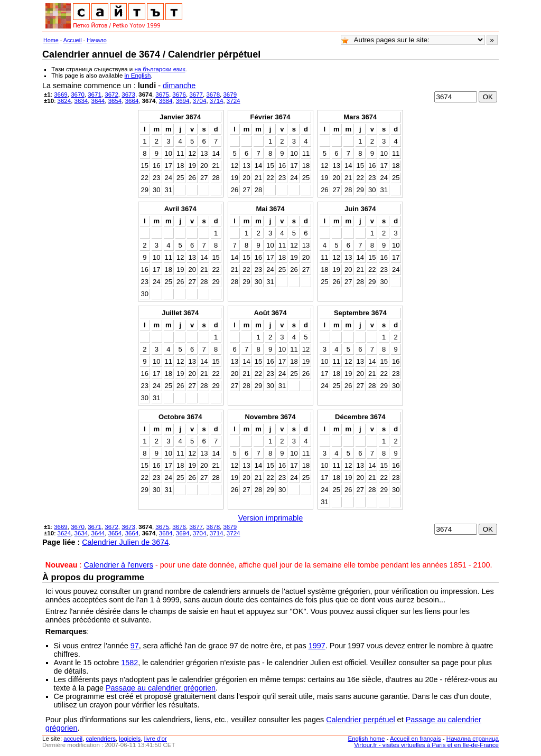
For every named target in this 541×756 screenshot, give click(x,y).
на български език (160, 69)
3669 (61, 94)
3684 (166, 101)
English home (367, 739)
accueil (73, 739)
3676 (179, 94)
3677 (196, 94)
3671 (95, 94)
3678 (213, 94)
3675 (162, 94)
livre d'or (156, 739)
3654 (115, 101)
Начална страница (473, 739)
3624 (64, 101)
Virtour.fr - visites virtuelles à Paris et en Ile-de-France (426, 745)
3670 (78, 94)
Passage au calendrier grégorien (161, 688)
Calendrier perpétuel (360, 720)
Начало (97, 40)
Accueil (73, 40)
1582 (129, 663)
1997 (317, 646)
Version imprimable (270, 518)
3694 (183, 101)
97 (135, 646)
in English (138, 75)
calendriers (101, 739)
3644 (98, 101)
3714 (217, 101)
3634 (81, 101)
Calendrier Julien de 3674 (125, 542)
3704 (200, 101)
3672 (111, 94)
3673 (128, 94)
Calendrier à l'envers (119, 565)
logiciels (130, 739)
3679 (230, 94)
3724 (234, 101)
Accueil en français (416, 739)
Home (51, 40)
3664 (132, 101)
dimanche (179, 86)
